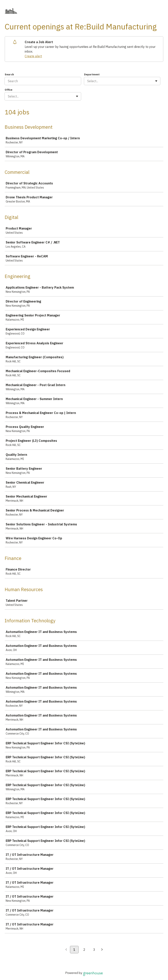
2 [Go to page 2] (84, 950)
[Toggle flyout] (156, 81)
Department (92, 74)
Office (9, 90)
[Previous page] (66, 950)
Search (9, 74)
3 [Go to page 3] (94, 950)
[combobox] (88, 81)
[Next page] (102, 950)
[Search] (43, 81)
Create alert (33, 56)
